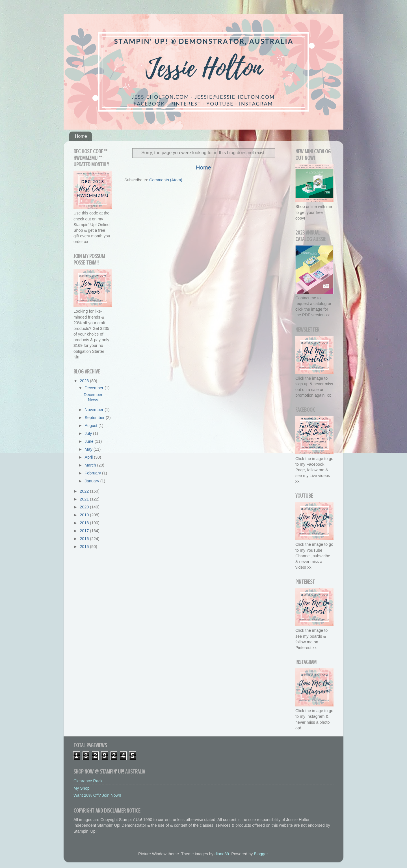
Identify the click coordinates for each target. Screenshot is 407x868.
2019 (85, 515)
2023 (85, 381)
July (89, 433)
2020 (85, 507)
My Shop (82, 788)
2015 (85, 547)
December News (93, 397)
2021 (85, 499)
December (95, 388)
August (92, 426)
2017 (85, 531)
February (94, 473)
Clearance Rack (88, 781)
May (89, 449)
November (95, 410)
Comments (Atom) (166, 180)
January (93, 481)
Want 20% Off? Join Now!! (97, 795)
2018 (85, 523)
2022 (85, 491)
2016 (85, 539)
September (95, 418)
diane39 (222, 854)
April (89, 457)
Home (81, 136)
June (90, 441)
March (91, 465)
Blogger (261, 854)
